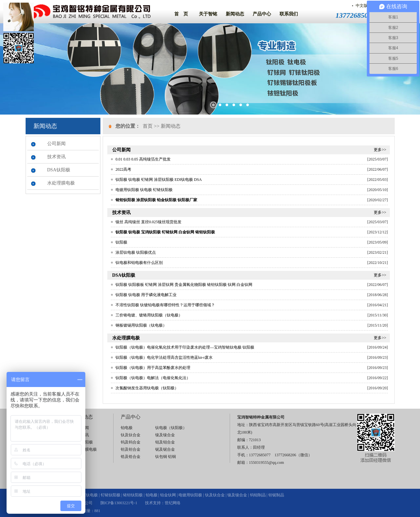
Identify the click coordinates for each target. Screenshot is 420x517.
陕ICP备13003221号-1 (119, 503)
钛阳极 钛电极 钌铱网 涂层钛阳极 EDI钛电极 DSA (159, 180)
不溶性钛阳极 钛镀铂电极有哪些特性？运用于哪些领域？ (165, 305)
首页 (148, 126)
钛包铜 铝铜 (166, 457)
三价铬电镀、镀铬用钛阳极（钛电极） (149, 315)
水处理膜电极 (61, 183)
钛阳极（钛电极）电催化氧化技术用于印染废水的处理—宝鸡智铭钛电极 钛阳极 (185, 347)
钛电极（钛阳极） (171, 428)
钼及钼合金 (165, 442)
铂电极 (127, 428)
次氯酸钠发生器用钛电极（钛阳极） (147, 388)
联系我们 (289, 14)
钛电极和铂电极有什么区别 (139, 263)
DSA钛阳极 (59, 170)
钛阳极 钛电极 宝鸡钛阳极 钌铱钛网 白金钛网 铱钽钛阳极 (165, 232)
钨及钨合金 (131, 442)
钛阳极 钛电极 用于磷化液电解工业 (146, 295)
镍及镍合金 (165, 435)
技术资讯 (56, 157)
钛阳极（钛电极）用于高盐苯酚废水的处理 (153, 368)
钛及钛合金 (131, 435)
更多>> (380, 150)
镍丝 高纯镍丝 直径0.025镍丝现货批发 (148, 222)
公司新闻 (56, 144)
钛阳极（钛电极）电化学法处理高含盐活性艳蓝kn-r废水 (164, 357)
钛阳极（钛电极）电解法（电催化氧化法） (153, 378)
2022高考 (123, 169)
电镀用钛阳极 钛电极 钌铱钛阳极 (144, 190)
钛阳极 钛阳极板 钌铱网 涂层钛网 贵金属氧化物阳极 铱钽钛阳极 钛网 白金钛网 (184, 285)
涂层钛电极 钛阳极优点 (136, 252)
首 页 (181, 14)
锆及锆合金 (131, 457)
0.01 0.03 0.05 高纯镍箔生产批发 (143, 159)
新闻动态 (235, 14)
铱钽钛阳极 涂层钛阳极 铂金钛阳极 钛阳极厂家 (156, 200)
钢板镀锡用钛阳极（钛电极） (141, 325)
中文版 (362, 6)
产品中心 (262, 14)
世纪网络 (173, 503)
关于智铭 (208, 14)
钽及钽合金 (131, 449)
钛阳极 (121, 242)
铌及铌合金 (165, 449)
